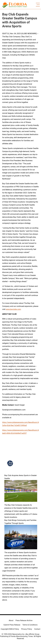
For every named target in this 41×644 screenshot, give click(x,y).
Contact (37, 629)
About (11, 620)
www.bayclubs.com (13, 309)
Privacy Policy (27, 629)
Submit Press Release (12, 625)
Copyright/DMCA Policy (10, 629)
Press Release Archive (24, 620)
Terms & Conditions (30, 625)
